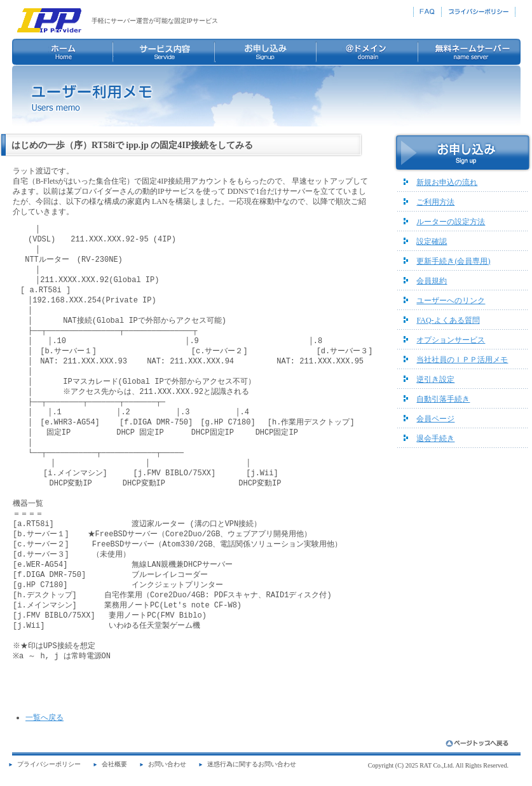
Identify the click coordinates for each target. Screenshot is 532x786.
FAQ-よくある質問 (448, 320)
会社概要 (114, 764)
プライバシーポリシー (49, 764)
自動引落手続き (443, 399)
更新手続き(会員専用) (453, 261)
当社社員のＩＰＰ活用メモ (462, 360)
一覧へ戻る (44, 717)
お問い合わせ (167, 764)
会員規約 (432, 281)
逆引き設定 (435, 379)
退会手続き (435, 438)
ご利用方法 (435, 202)
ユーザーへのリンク (451, 301)
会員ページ (435, 419)
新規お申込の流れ (447, 182)
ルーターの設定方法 (451, 222)
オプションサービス (451, 340)
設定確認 (432, 241)
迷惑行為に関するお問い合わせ (252, 764)
